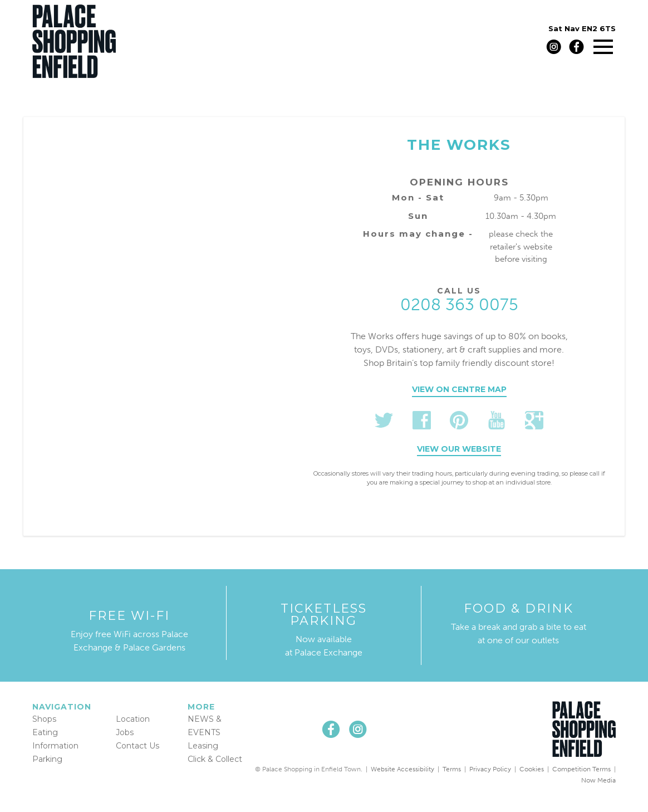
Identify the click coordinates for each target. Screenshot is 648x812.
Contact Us (138, 746)
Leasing (203, 746)
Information (55, 746)
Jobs (125, 732)
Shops (44, 719)
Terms (452, 769)
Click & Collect (215, 759)
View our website (459, 449)
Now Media (598, 780)
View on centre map (459, 389)
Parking (47, 759)
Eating (45, 732)
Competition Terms (581, 769)
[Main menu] (603, 47)
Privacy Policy (490, 769)
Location (133, 719)
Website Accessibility (402, 769)
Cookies (532, 769)
